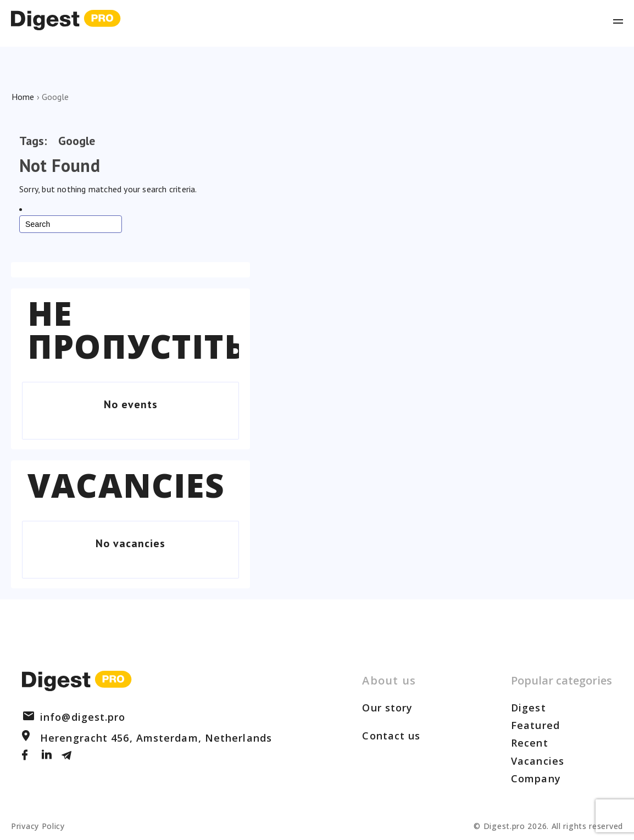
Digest (529, 708)
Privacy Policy (38, 826)
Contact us (391, 736)
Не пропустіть (137, 330)
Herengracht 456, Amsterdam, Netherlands (147, 738)
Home (23, 97)
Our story (387, 708)
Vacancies (126, 485)
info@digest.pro (74, 717)
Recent (530, 743)
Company (536, 778)
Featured (535, 725)
